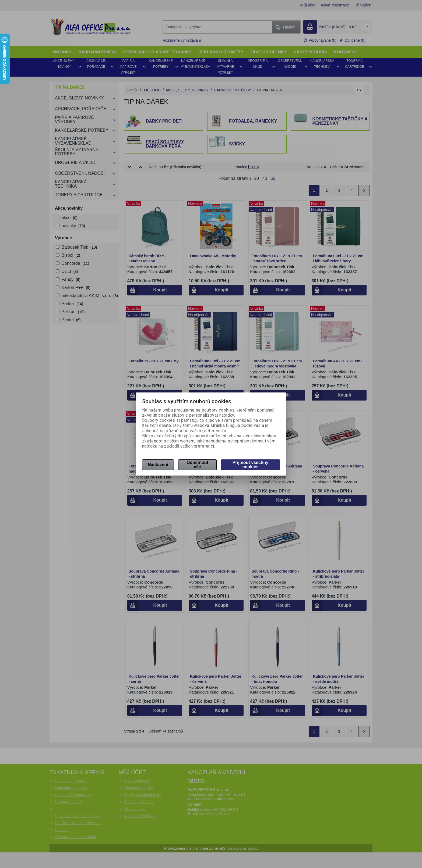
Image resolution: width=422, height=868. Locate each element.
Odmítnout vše (197, 465)
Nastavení (158, 465)
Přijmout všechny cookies (250, 465)
